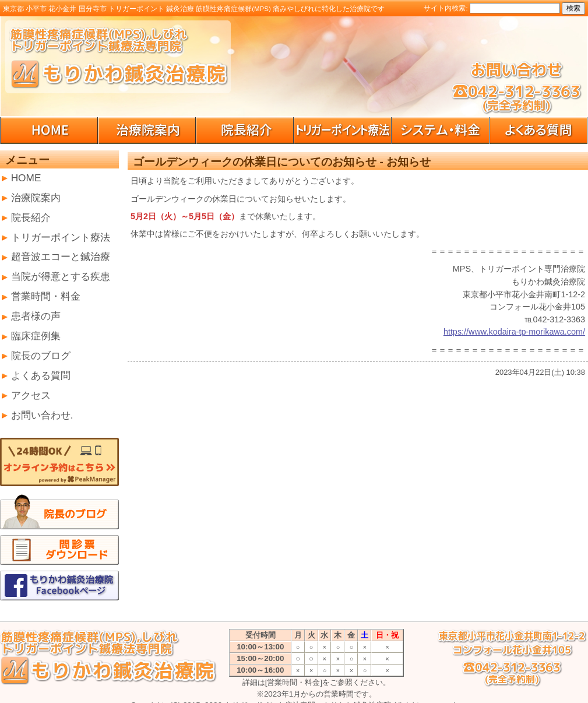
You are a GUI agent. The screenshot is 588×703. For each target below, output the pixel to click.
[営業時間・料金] (294, 682)
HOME (26, 178)
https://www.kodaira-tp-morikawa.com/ (514, 332)
